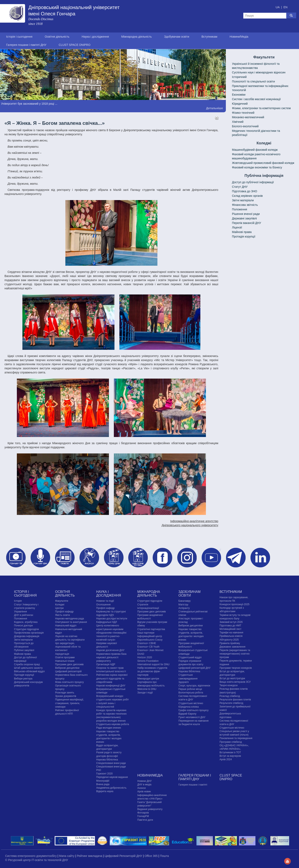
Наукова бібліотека (107, 760)
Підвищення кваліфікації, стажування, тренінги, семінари (69, 703)
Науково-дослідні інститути (112, 619)
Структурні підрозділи (26, 629)
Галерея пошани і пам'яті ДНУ (26, 45)
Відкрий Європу (187, 714)
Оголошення (103, 605)
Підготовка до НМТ (230, 626)
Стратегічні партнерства (151, 629)
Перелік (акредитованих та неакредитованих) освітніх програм (235, 654)
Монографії (103, 781)
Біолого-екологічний (245, 126)
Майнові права (242, 232)
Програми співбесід (231, 742)
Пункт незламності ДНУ (192, 717)
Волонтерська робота (191, 693)
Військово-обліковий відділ (29, 671)
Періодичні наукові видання (112, 777)
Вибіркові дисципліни (67, 668)
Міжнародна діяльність (136, 37)
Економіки (239, 95)
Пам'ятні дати (145, 820)
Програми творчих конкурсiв (236, 668)
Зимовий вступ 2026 (231, 622)
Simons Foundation (148, 661)
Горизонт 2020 (104, 774)
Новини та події (105, 601)
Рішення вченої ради (246, 214)
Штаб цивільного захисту (28, 668)
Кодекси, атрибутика (26, 622)
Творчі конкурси (229, 685)
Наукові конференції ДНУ (111, 686)
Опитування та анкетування (71, 622)
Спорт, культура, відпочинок (194, 686)
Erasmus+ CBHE (147, 643)
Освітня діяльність (57, 37)
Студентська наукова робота (113, 724)
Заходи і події (145, 693)
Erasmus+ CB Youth (148, 647)
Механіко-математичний (248, 117)
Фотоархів (143, 813)
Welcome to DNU (147, 689)
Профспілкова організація (29, 633)
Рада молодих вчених (109, 728)
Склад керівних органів (247, 196)
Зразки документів (66, 696)
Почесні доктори (23, 626)
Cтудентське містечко (191, 703)
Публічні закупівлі (24, 650)
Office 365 (151, 856)
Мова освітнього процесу (69, 682)
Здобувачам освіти (177, 37)
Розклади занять (65, 693)
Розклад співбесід (230, 696)
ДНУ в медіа (144, 785)
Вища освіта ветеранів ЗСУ (235, 682)
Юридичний (240, 104)
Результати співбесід (231, 703)
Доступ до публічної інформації (253, 182)
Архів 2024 (226, 759)
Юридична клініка (189, 707)
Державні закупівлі (244, 218)
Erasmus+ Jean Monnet (150, 650)
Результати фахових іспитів (235, 700)
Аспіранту (184, 608)
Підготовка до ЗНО (245, 191)
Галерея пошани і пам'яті (193, 785)
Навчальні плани (65, 661)
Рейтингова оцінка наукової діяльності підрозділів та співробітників (112, 678)
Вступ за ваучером (230, 756)
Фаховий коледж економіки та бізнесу (257, 167)
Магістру (183, 605)
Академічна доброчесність (111, 788)
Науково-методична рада (69, 619)
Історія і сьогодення (19, 37)
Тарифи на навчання (231, 633)
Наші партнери (146, 633)
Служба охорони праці (27, 664)
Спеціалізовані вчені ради (111, 763)
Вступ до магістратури (232, 678)
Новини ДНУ (144, 781)
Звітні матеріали (243, 200)
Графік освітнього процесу (193, 710)
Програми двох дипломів (69, 664)
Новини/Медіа (239, 37)
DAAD (141, 654)
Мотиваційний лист (230, 629)
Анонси (141, 788)
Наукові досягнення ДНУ (110, 650)
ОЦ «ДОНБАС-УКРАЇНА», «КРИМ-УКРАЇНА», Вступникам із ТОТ (234, 749)
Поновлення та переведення (236, 738)
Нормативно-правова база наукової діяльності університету (111, 657)
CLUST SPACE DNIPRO (75, 45)
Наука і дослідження (95, 37)
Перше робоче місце (190, 689)
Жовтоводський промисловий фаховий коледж (263, 163)
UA (278, 7)
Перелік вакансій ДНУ (247, 223)
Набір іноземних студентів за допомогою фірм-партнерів (152, 671)
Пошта (164, 856)
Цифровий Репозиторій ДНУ (124, 856)
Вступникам (209, 37)
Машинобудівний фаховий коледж (255, 150)
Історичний (239, 77)
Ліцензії (237, 227)
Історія (18, 601)
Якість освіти (62, 615)
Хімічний (238, 122)
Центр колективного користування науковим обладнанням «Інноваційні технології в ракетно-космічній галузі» (111, 633)
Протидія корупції (244, 236)
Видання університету (150, 809)
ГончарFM (143, 816)
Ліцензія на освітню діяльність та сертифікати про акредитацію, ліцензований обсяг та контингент (70, 643)
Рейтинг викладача (90, 856)
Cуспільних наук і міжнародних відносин (259, 72)
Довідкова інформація (27, 636)
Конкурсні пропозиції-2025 (234, 604)
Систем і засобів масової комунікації (256, 99)
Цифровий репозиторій (68, 671)
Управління (20, 612)
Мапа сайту (67, 856)
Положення (240, 209)
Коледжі (60, 605)
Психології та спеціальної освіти (253, 81)
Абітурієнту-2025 (229, 640)
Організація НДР (106, 664)
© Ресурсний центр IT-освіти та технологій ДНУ (37, 860)
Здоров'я (183, 682)
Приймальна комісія (231, 636)
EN (285, 7)
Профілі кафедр (64, 612)
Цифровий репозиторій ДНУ (194, 668)
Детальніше (215, 108)
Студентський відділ (190, 657)
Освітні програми (65, 657)
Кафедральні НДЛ (107, 622)
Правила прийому (230, 643)
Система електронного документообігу (31, 856)
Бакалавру (184, 601)
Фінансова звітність (245, 205)
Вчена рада (103, 784)
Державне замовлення (232, 647)
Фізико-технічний (243, 113)
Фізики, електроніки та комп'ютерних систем (261, 108)
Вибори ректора (23, 679)
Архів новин (144, 792)
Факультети (62, 601)
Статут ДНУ (240, 187)
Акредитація (62, 654)
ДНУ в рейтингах (24, 615)
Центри (59, 608)
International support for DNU (153, 664)
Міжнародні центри (148, 679)
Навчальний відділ (66, 626)
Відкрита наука (105, 791)
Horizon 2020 (145, 657)
